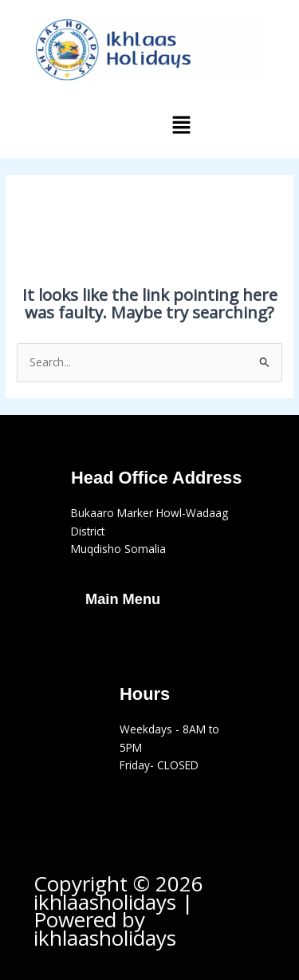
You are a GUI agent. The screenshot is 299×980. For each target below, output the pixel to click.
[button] (181, 125)
